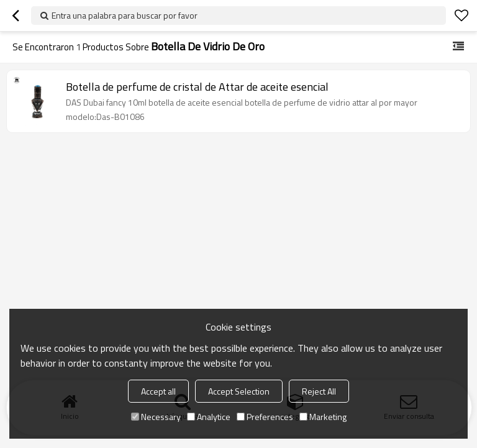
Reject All (319, 391)
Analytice (209, 417)
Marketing (323, 417)
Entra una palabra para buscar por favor (125, 15)
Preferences (265, 417)
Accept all (158, 391)
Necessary (156, 417)
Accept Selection (239, 391)
